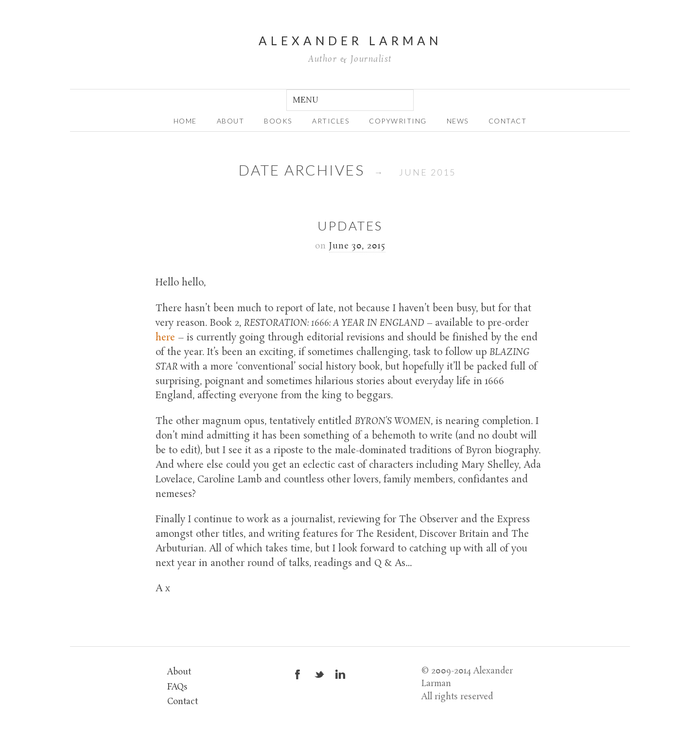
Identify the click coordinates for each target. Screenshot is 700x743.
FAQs (177, 687)
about (231, 121)
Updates (350, 226)
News (458, 121)
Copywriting (398, 121)
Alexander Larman (350, 41)
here (165, 338)
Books (278, 121)
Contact (508, 121)
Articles (331, 121)
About (179, 672)
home (185, 121)
